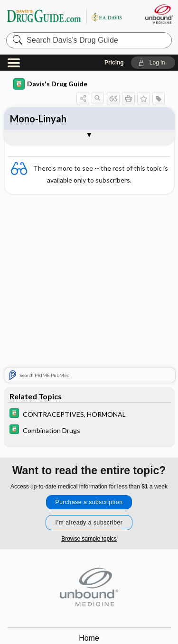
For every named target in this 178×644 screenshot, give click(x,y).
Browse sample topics (89, 539)
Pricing (114, 63)
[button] (153, 63)
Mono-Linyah (38, 119)
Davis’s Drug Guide (64, 16)
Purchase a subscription (89, 502)
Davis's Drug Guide (50, 84)
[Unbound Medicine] (159, 14)
